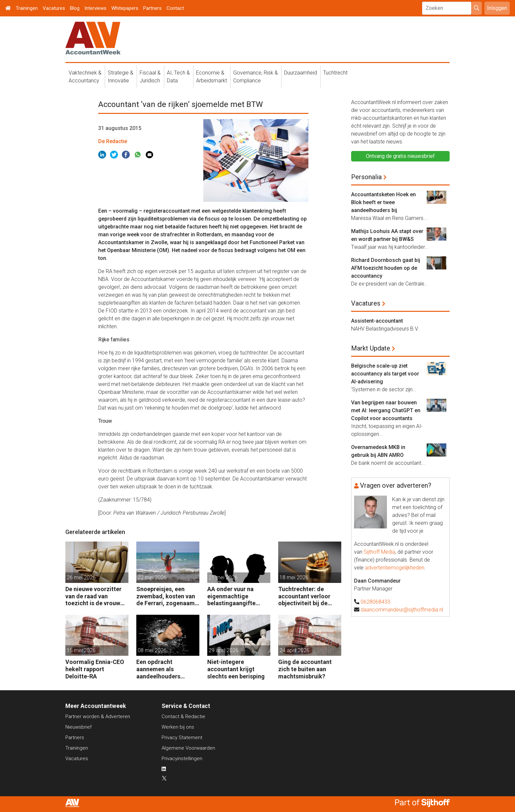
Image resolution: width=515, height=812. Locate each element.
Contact (175, 8)
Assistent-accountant (377, 321)
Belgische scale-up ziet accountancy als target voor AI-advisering (385, 374)
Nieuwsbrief (78, 727)
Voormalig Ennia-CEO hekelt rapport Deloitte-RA (95, 669)
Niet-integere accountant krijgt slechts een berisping (236, 669)
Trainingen (27, 8)
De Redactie (113, 141)
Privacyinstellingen (182, 759)
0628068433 (375, 602)
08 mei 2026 (152, 650)
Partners (152, 8)
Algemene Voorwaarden (188, 748)
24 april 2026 (294, 650)
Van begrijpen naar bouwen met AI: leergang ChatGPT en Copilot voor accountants (386, 410)
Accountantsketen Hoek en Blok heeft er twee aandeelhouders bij (383, 202)
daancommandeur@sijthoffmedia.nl (402, 610)
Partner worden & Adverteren (98, 716)
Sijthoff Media (379, 552)
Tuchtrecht (335, 73)
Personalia (366, 177)
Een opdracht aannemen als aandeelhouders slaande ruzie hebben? (167, 669)
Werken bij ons (178, 727)
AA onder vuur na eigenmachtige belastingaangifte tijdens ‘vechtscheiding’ (231, 596)
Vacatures (54, 8)
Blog (75, 8)
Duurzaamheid (301, 73)
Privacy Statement (182, 737)
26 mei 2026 (81, 577)
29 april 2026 (224, 650)
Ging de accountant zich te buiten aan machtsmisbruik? (305, 669)
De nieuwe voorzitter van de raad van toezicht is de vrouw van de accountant (93, 596)
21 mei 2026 (223, 577)
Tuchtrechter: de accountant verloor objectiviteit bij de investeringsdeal (304, 596)
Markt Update (371, 348)
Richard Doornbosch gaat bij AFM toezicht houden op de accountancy (386, 268)
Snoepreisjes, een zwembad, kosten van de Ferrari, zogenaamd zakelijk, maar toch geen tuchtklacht (167, 596)
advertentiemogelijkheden (395, 568)
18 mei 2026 (294, 577)
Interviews (95, 8)
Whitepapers (125, 8)
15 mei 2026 (81, 650)
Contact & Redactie (183, 716)
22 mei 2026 (152, 577)
